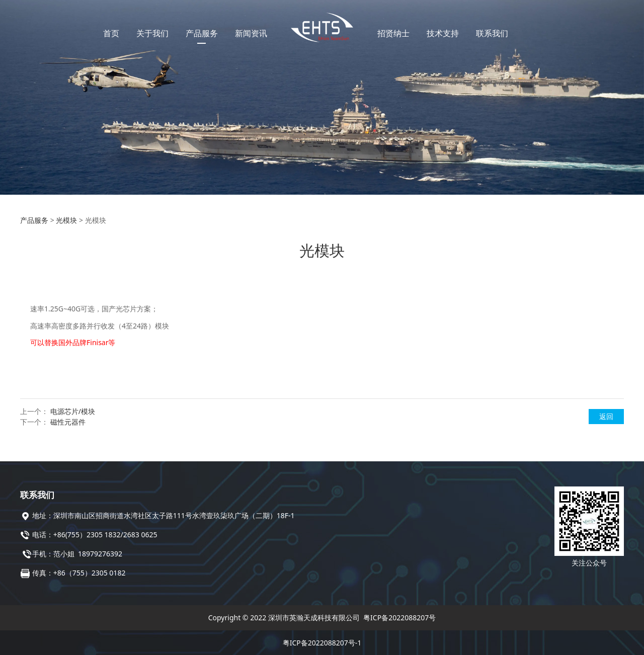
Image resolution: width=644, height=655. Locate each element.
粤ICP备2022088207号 (399, 618)
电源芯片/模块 (73, 411)
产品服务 (202, 33)
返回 (606, 416)
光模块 (66, 220)
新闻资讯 (251, 33)
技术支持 (443, 33)
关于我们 (152, 33)
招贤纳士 (393, 33)
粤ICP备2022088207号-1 (322, 643)
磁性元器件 (68, 422)
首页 (111, 33)
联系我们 (492, 33)
